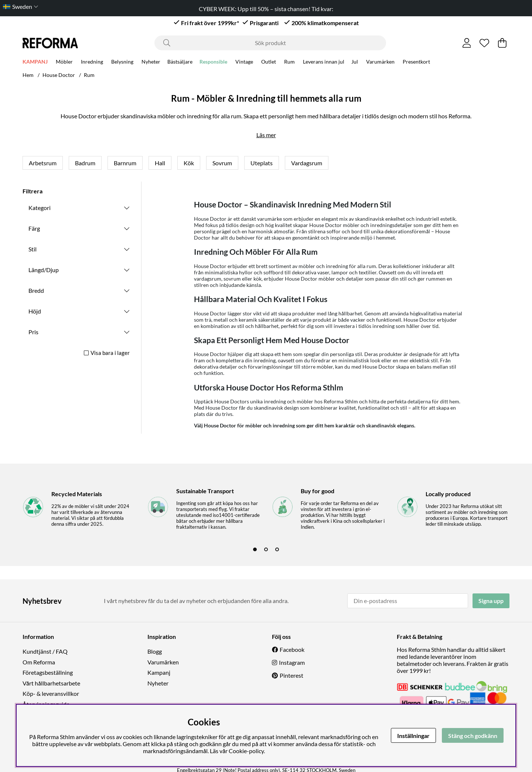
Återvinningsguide (46, 704)
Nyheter (151, 63)
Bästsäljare (180, 63)
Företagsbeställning (48, 672)
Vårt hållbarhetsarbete (51, 683)
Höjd (35, 311)
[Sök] (270, 43)
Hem (28, 75)
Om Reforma (39, 662)
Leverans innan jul (324, 63)
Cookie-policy (246, 751)
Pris (33, 332)
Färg (34, 228)
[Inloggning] (467, 43)
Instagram (292, 662)
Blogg (155, 651)
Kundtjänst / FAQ (45, 651)
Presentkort (416, 63)
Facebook (292, 649)
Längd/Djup (44, 270)
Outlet (269, 63)
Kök (189, 163)
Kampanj (159, 672)
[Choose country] (19, 6)
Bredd (36, 290)
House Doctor (59, 75)
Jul (355, 63)
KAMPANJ (35, 63)
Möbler (64, 63)
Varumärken (380, 63)
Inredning (92, 63)
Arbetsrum (43, 163)
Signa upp (491, 601)
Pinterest (291, 675)
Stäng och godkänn (473, 736)
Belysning (122, 63)
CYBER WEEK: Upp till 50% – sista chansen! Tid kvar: (266, 9)
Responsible (213, 63)
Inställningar (413, 736)
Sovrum (222, 163)
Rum (289, 63)
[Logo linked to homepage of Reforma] (50, 43)
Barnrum (125, 163)
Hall (160, 163)
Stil (33, 249)
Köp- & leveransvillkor (51, 693)
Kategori (40, 208)
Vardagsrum (307, 163)
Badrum (85, 163)
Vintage (244, 63)
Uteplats (262, 163)
